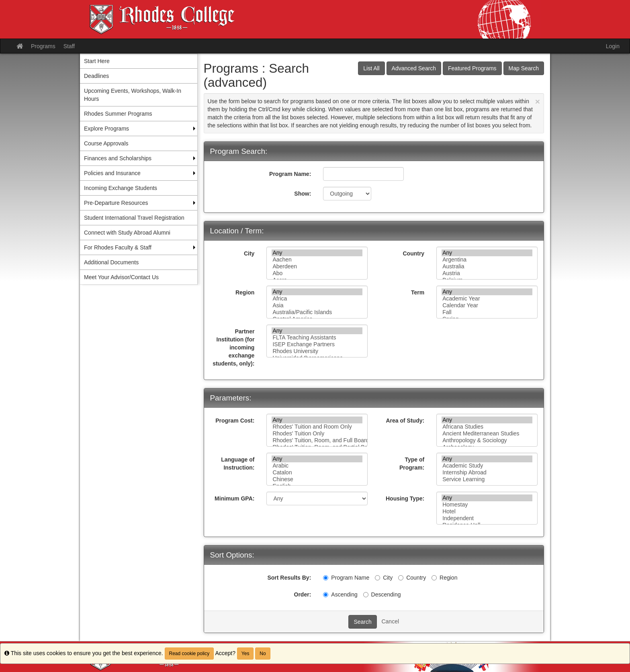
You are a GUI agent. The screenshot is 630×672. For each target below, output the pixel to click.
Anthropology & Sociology (487, 440)
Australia (487, 267)
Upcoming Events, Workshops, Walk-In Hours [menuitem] (133, 95)
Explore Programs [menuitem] (106, 129)
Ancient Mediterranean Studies (487, 434)
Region (245, 292)
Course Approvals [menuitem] (106, 143)
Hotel (487, 512)
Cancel (390, 621)
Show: (303, 194)
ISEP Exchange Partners (317, 344)
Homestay (487, 505)
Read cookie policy (189, 654)
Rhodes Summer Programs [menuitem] (118, 114)
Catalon (317, 473)
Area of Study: (405, 421)
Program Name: (290, 174)
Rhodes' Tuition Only (317, 434)
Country (413, 253)
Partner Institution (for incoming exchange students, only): (233, 347)
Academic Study (487, 466)
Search (362, 622)
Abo (317, 273)
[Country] (401, 578)
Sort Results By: (289, 578)
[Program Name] (326, 578)
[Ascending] (326, 595)
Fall (487, 312)
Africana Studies (487, 427)
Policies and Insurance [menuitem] (112, 173)
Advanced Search (414, 68)
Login (613, 46)
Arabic (317, 466)
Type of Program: (412, 464)
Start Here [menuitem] (97, 61)
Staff (69, 46)
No (263, 654)
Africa (317, 299)
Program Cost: (235, 421)
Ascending (340, 594)
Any (317, 253)
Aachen (317, 260)
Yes (245, 654)
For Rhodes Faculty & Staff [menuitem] (118, 247)
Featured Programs (472, 68)
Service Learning (487, 479)
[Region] (434, 578)
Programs (43, 46)
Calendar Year (487, 305)
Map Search (524, 68)
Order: (303, 594)
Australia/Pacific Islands (317, 312)
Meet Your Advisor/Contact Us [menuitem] (121, 277)
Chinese (317, 479)
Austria (487, 273)
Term (418, 292)
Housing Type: (405, 498)
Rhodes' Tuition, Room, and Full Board (317, 440)
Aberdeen (317, 267)
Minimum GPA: (234, 498)
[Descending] (366, 595)
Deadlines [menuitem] (96, 76)
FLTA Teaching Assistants (317, 338)
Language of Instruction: (238, 464)
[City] (377, 578)
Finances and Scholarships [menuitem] (118, 158)
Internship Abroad (487, 473)
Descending (382, 594)
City (249, 253)
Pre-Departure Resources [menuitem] (116, 203)
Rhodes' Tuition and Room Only (317, 427)
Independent (487, 518)
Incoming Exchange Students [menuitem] (121, 188)
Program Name (346, 578)
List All (371, 68)
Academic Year (487, 299)
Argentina (487, 260)
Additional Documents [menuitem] (111, 262)
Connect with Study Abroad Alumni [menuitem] (127, 233)
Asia (317, 305)
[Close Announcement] (538, 101)
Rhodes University (317, 351)
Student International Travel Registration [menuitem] (134, 218)
